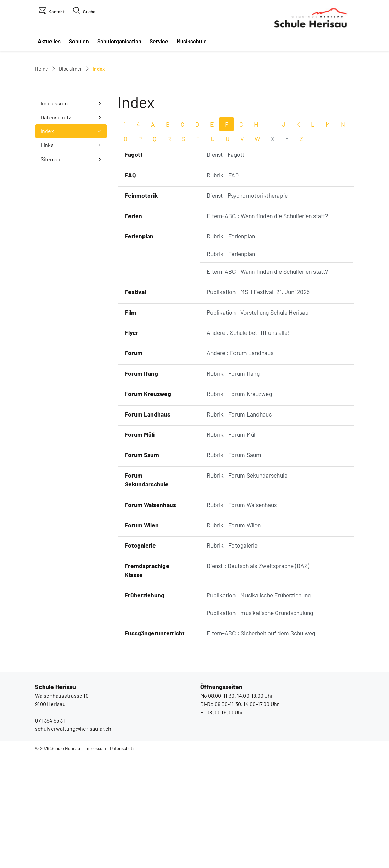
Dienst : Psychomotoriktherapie (247, 308)
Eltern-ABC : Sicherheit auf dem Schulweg (261, 746)
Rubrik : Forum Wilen (234, 638)
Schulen (79, 41)
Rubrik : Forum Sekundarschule (247, 588)
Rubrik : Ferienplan (231, 349)
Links (47, 258)
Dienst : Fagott (226, 268)
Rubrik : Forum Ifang (233, 486)
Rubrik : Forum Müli (232, 548)
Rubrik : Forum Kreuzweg (239, 507)
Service (159, 41)
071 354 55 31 (50, 834)
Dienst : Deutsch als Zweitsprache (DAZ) (258, 679)
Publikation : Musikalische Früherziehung (259, 708)
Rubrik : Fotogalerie (232, 658)
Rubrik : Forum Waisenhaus (242, 618)
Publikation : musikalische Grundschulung (260, 726)
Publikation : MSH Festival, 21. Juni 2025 (258, 405)
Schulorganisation (119, 41)
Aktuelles (49, 41)
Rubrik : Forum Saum (234, 568)
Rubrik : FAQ (223, 288)
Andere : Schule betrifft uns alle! (248, 446)
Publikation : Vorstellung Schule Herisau (258, 425)
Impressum (54, 216)
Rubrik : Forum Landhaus (239, 527)
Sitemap (50, 272)
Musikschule (192, 41)
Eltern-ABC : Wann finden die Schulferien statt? (267, 329)
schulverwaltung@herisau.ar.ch (73, 842)
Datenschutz (56, 230)
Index (58, 246)
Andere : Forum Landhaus (240, 466)
